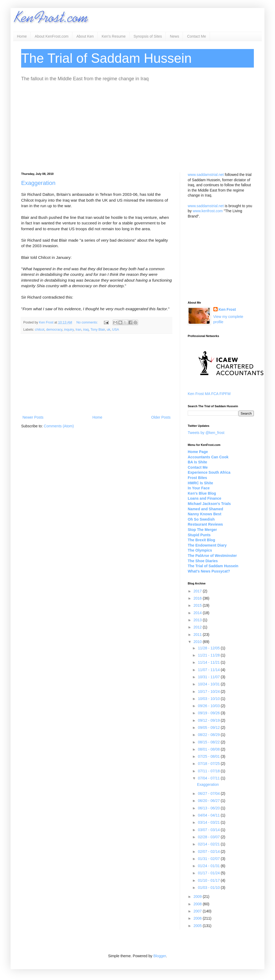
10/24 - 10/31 (209, 684)
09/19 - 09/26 (209, 713)
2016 (198, 598)
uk (109, 330)
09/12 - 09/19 (209, 720)
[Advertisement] (137, 127)
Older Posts (161, 417)
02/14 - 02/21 (209, 844)
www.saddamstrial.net (206, 175)
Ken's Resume (114, 36)
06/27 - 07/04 (209, 793)
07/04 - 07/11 (209, 778)
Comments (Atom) (59, 426)
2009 (198, 897)
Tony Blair (98, 330)
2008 (198, 904)
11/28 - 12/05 (209, 648)
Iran (79, 330)
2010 (198, 642)
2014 (198, 613)
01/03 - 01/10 (209, 888)
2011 (198, 635)
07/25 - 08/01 (209, 756)
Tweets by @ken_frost (206, 433)
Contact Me (196, 36)
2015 (198, 605)
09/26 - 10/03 (209, 706)
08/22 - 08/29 (209, 735)
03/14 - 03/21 (209, 822)
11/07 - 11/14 (209, 670)
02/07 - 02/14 (209, 852)
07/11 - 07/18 (209, 771)
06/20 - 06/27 (209, 801)
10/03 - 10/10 (209, 699)
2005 (198, 926)
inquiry (69, 330)
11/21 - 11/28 (209, 655)
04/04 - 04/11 (209, 815)
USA (116, 330)
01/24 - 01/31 (209, 866)
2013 (198, 620)
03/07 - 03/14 (209, 830)
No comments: (88, 322)
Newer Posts (33, 417)
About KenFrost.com (52, 36)
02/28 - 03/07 (209, 837)
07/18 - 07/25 (209, 764)
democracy (54, 330)
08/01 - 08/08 (209, 749)
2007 (198, 911)
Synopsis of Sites (148, 36)
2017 (198, 591)
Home (22, 36)
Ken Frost (227, 309)
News (174, 36)
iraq (86, 330)
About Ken (85, 36)
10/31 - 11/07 (209, 677)
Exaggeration (38, 183)
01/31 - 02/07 (209, 859)
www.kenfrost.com (208, 211)
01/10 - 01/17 (209, 880)
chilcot (40, 330)
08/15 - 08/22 (209, 742)
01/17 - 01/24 (209, 873)
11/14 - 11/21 (209, 662)
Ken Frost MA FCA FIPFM (209, 394)
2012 (198, 627)
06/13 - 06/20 (209, 808)
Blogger (160, 956)
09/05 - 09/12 (209, 728)
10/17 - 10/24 (209, 691)
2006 (198, 918)
